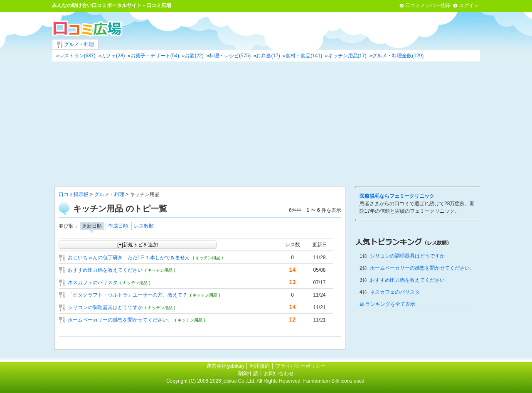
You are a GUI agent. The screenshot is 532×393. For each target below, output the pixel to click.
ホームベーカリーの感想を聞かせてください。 (120, 320)
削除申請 (248, 373)
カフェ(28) (113, 56)
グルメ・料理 (75, 45)
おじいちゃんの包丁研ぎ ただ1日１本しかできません (129, 258)
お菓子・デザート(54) (155, 56)
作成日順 (118, 226)
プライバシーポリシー (300, 366)
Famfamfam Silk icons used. (334, 381)
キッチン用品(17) (347, 56)
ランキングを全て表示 (390, 304)
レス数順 (144, 226)
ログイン (469, 5)
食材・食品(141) (304, 56)
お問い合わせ (279, 373)
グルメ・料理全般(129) (398, 56)
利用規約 (260, 366)
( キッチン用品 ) (208, 258)
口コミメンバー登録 (428, 5)
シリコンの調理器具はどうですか (105, 307)
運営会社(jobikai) (226, 366)
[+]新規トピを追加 (138, 245)
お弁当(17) (268, 56)
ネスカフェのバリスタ (93, 282)
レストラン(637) (77, 56)
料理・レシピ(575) (230, 56)
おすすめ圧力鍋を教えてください (105, 270)
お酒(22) (194, 56)
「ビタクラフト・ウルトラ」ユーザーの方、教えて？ (128, 295)
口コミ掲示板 (74, 194)
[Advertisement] (266, 124)
